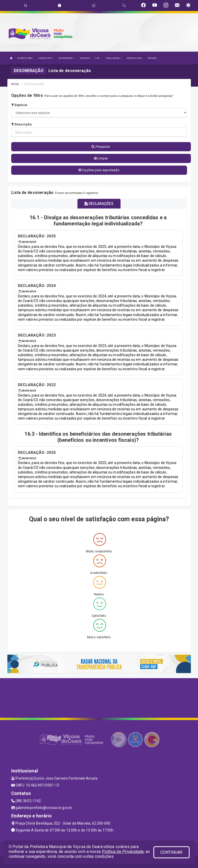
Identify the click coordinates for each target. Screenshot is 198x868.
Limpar (101, 158)
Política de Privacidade (123, 852)
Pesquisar (101, 147)
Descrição (21, 124)
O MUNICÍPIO (46, 58)
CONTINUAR (171, 852)
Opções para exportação (99, 170)
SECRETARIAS (66, 58)
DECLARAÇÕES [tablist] (99, 204)
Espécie (19, 105)
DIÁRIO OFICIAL (134, 58)
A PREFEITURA (25, 58)
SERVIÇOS (85, 58)
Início (15, 84)
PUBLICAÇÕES (114, 58)
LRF (98, 58)
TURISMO (152, 58)
